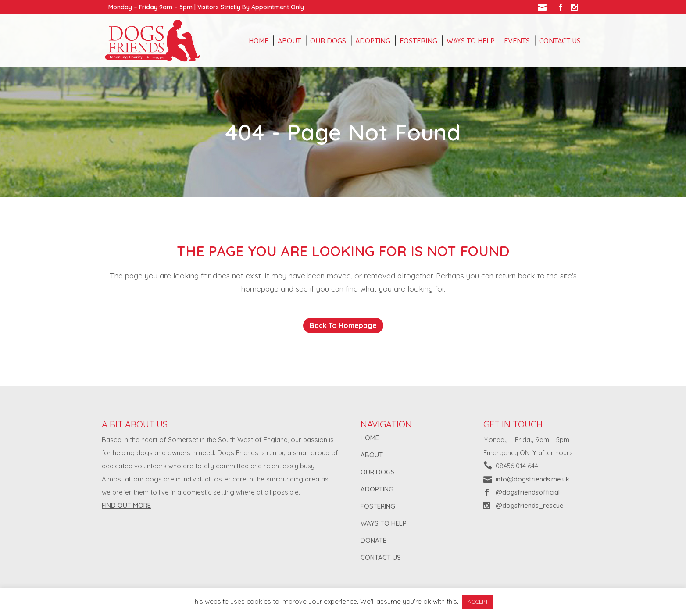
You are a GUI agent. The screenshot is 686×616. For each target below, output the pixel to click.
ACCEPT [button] (478, 602)
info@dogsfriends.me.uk (532, 479)
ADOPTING (377, 489)
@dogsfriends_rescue (530, 505)
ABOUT (372, 455)
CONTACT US (381, 557)
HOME (370, 438)
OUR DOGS (378, 472)
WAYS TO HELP (384, 523)
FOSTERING (378, 506)
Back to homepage (343, 325)
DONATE (373, 540)
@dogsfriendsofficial (528, 492)
